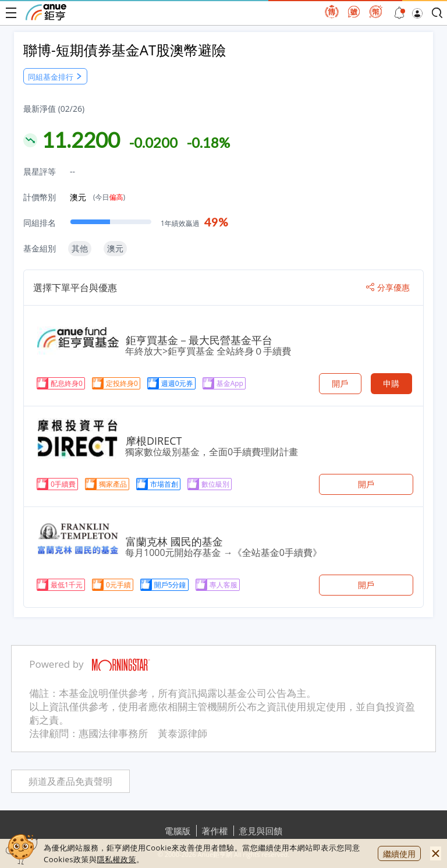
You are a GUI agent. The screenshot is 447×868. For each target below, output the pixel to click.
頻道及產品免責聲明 (70, 782)
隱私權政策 (116, 859)
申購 (391, 383)
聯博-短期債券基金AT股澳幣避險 (125, 50)
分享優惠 (388, 288)
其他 (80, 248)
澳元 (97, 197)
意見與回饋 (261, 831)
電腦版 (178, 831)
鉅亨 (46, 12)
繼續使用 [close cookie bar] (399, 854)
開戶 (340, 383)
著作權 (215, 831)
